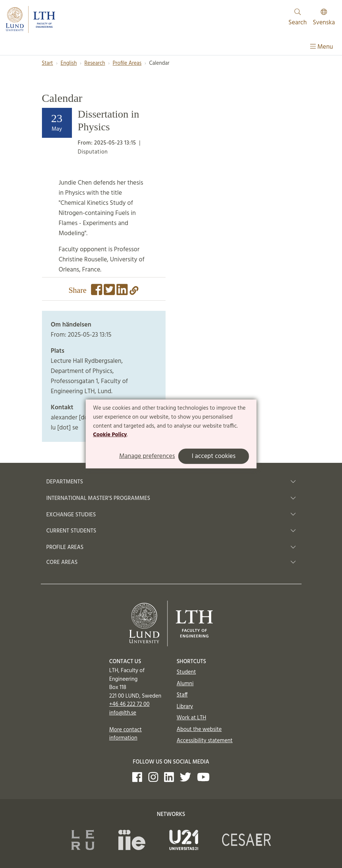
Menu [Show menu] (322, 47)
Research (95, 63)
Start (48, 63)
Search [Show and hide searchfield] (298, 18)
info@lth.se (123, 713)
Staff (182, 695)
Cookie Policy (110, 435)
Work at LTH (192, 718)
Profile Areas (127, 63)
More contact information (126, 734)
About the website (199, 729)
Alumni (185, 684)
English (69, 63)
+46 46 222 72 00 (130, 704)
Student (186, 672)
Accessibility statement (205, 741)
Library (185, 707)
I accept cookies (214, 456)
